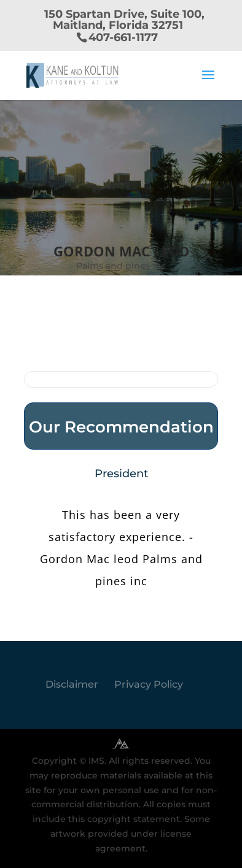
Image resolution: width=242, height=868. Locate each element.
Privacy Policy (149, 684)
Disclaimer (72, 684)
